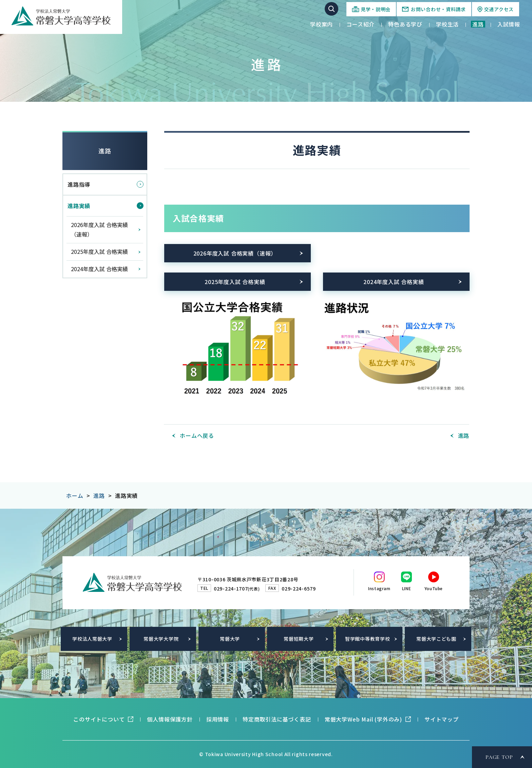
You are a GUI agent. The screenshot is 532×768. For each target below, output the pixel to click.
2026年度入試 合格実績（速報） (235, 253)
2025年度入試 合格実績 (235, 282)
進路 (105, 151)
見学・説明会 (376, 9)
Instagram (379, 588)
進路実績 (79, 206)
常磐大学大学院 (161, 639)
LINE (406, 588)
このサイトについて (99, 719)
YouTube (434, 588)
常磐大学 (230, 639)
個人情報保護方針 (170, 719)
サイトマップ (442, 719)
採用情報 (218, 719)
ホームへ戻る (197, 435)
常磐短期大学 (299, 639)
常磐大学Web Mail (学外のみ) (363, 719)
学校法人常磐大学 (92, 639)
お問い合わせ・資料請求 (438, 9)
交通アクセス (499, 9)
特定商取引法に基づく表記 (277, 719)
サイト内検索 (331, 9)
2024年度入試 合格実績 (394, 282)
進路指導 (79, 184)
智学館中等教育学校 (367, 639)
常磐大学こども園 (436, 639)
